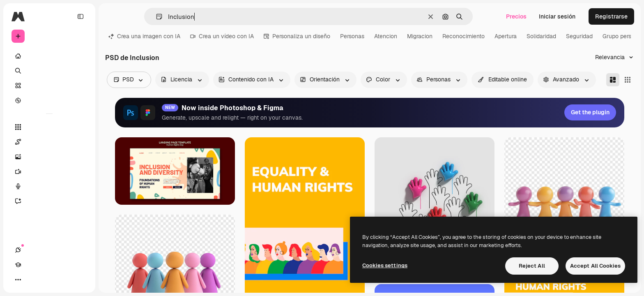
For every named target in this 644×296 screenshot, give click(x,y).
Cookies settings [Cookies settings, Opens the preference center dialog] (385, 265)
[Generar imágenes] (49, 157)
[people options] (439, 80)
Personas (352, 36)
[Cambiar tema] (48, 280)
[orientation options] (325, 80)
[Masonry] (613, 80)
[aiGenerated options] (252, 80)
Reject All (532, 266)
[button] (156, 17)
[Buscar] (49, 71)
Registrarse (611, 16)
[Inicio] (49, 56)
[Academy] (33, 280)
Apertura (506, 36)
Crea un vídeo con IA (222, 36)
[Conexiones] (18, 280)
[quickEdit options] (503, 80)
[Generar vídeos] (49, 171)
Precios (516, 16)
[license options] (182, 80)
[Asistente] (49, 201)
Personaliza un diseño (297, 36)
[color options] (384, 80)
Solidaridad (541, 36)
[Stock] (49, 86)
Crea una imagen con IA (144, 36)
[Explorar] (49, 100)
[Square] (628, 80)
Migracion (420, 36)
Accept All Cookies (595, 266)
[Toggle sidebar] (80, 16)
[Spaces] (49, 142)
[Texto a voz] (49, 186)
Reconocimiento (463, 36)
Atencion (386, 36)
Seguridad (579, 36)
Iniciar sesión (557, 16)
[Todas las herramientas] (49, 127)
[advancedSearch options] (567, 80)
